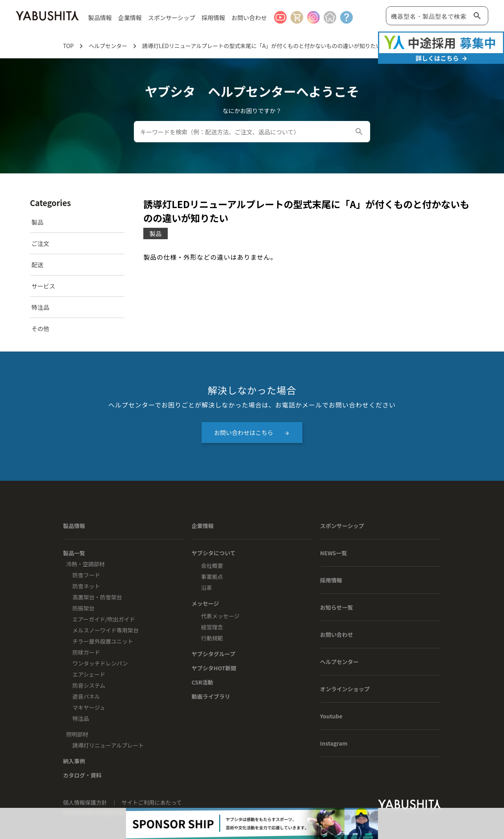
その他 (40, 328)
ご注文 (40, 243)
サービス (43, 286)
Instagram (334, 743)
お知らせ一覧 (337, 607)
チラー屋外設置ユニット (103, 641)
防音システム (89, 685)
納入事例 (74, 761)
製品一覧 (74, 553)
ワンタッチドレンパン (100, 663)
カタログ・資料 (82, 775)
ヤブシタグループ (213, 654)
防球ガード (86, 652)
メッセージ (205, 603)
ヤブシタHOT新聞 (214, 668)
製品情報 (74, 526)
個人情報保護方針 (86, 802)
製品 (37, 222)
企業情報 (202, 526)
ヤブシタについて (213, 553)
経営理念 (212, 627)
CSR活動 (202, 682)
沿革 (206, 588)
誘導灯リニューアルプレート (108, 745)
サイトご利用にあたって (152, 802)
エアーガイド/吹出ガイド (104, 619)
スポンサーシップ (172, 18)
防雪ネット (86, 586)
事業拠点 (212, 577)
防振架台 (83, 608)
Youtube (331, 716)
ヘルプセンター (339, 662)
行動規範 (212, 638)
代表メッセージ (220, 616)
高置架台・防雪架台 (97, 597)
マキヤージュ (89, 707)
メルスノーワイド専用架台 (106, 630)
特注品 (40, 307)
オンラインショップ (345, 689)
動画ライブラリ (211, 696)
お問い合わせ (249, 18)
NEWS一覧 (334, 553)
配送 (37, 265)
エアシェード (89, 674)
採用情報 (213, 18)
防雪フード (86, 575)
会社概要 (212, 566)
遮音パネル (86, 696)
